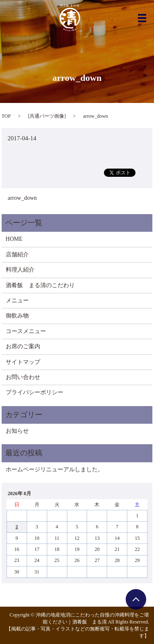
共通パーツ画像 (47, 116)
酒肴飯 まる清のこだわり (40, 285)
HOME (14, 239)
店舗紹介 (17, 255)
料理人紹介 (20, 270)
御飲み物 (17, 316)
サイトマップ (23, 362)
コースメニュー (26, 331)
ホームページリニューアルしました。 (55, 469)
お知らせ (17, 431)
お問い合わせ (23, 377)
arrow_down (22, 198)
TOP (6, 116)
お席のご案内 (23, 346)
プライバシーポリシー (34, 392)
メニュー (17, 300)
